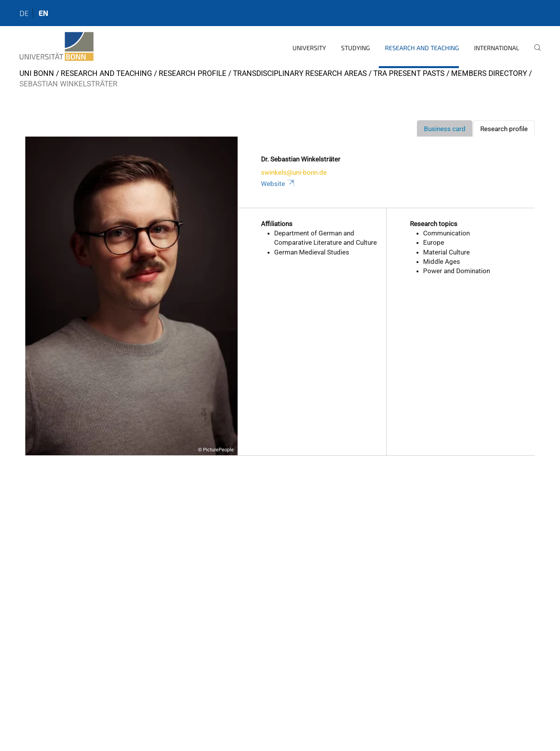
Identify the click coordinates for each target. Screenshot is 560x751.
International (497, 48)
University (309, 48)
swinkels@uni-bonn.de (294, 172)
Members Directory (489, 73)
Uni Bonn (37, 73)
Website (278, 184)
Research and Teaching (422, 48)
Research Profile (192, 73)
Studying (355, 48)
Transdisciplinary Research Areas (300, 73)
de (24, 13)
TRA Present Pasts (409, 73)
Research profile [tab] (504, 129)
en (43, 13)
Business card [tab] (445, 129)
